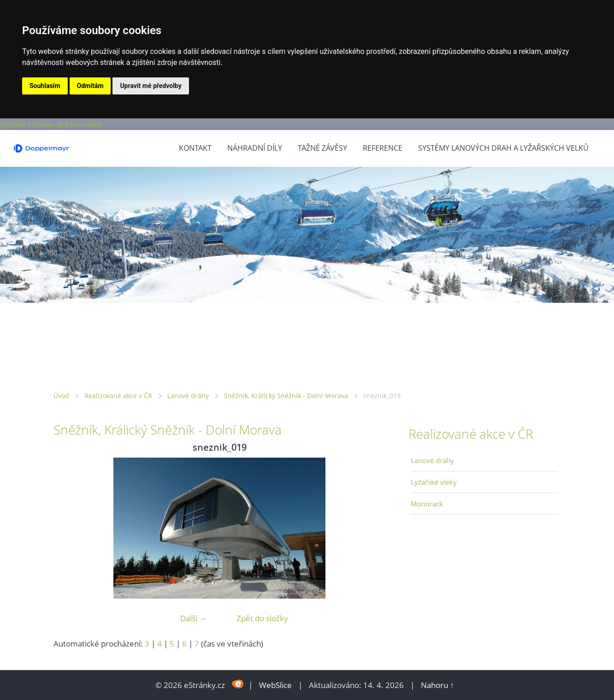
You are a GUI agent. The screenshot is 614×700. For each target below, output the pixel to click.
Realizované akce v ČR (118, 396)
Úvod (61, 396)
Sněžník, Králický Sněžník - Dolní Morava (286, 396)
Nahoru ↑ (437, 685)
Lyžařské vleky (434, 482)
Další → (194, 618)
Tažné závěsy (322, 148)
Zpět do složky (262, 618)
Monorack (427, 504)
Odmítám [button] (90, 86)
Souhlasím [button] (45, 86)
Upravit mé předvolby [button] (151, 86)
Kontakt (195, 148)
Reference (383, 148)
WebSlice (275, 685)
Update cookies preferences (51, 124)
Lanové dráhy (188, 396)
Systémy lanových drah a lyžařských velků (503, 148)
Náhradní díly (255, 148)
